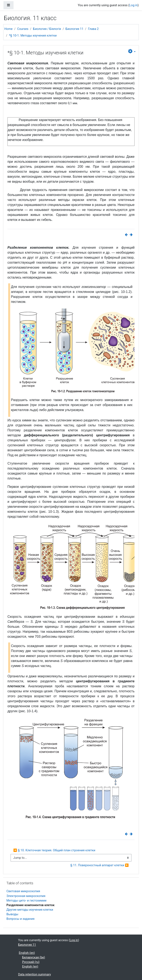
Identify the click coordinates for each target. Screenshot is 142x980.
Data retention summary (35, 974)
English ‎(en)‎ (27, 953)
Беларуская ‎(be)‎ (34, 957)
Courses (23, 29)
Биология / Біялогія (47, 29)
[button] (132, 51)
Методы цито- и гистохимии (26, 900)
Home (8, 29)
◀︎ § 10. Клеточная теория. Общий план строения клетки (54, 850)
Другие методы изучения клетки (30, 910)
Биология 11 (74, 29)
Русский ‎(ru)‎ (31, 962)
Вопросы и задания (20, 919)
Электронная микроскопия (26, 896)
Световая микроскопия (23, 891)
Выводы (12, 914)
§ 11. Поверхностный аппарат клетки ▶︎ (100, 865)
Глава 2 (93, 29)
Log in (134, 5)
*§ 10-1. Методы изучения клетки (33, 35)
